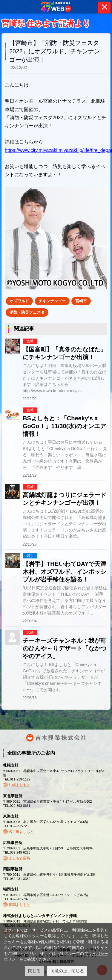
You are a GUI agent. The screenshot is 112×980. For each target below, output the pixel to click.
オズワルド (19, 301)
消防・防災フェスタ (27, 312)
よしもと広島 (19, 858)
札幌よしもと (19, 785)
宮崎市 (81, 301)
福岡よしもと (19, 905)
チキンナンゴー (52, 301)
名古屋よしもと (21, 832)
